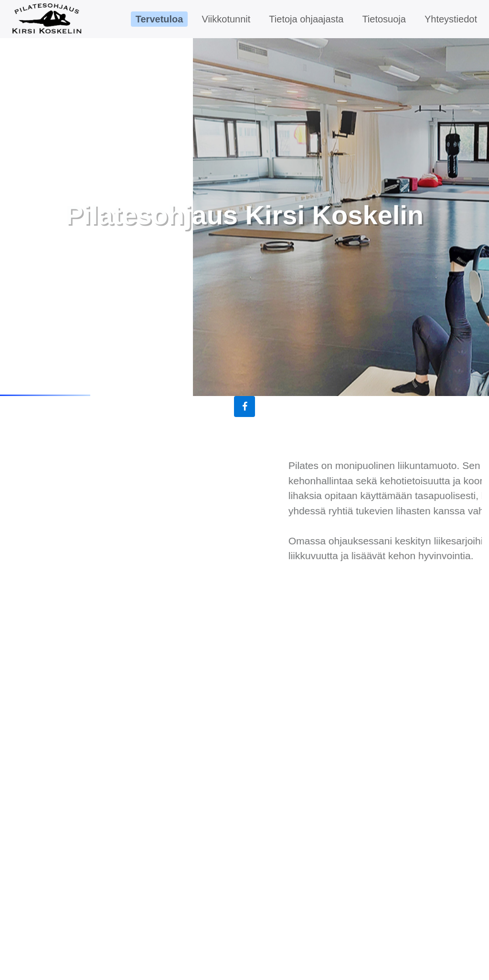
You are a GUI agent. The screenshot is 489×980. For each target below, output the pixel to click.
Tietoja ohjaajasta (306, 19)
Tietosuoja (384, 19)
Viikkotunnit (226, 19)
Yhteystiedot (451, 19)
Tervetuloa (159, 19)
